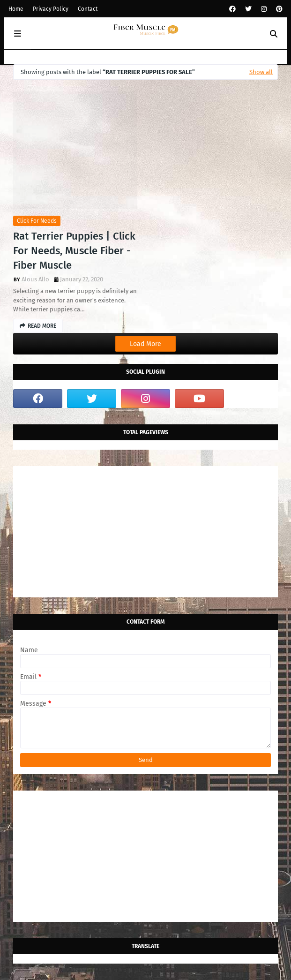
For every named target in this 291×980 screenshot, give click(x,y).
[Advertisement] (145, 532)
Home (16, 9)
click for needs (37, 221)
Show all (261, 72)
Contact (88, 9)
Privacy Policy (51, 9)
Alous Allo (35, 279)
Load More (145, 344)
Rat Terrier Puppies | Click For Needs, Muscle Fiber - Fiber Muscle (74, 251)
